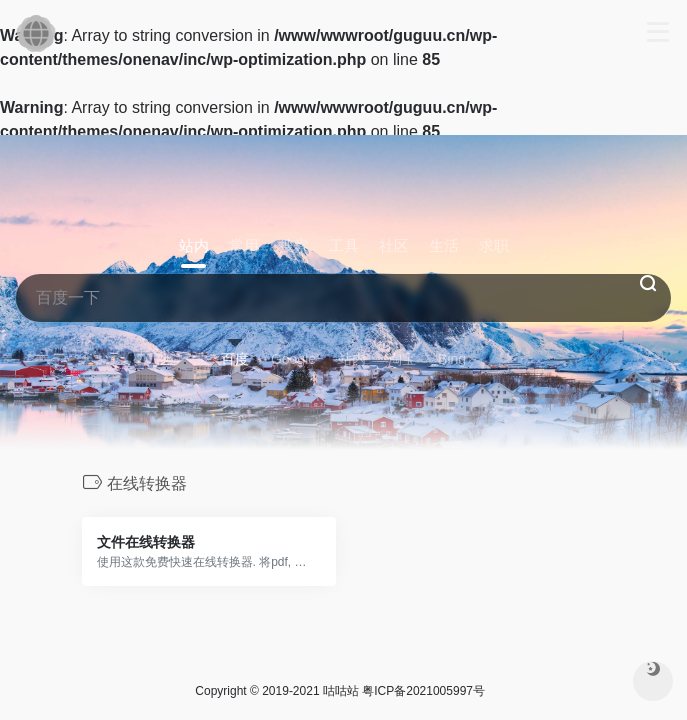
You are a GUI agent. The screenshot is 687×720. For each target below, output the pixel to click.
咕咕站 (341, 691)
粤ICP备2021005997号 (423, 691)
